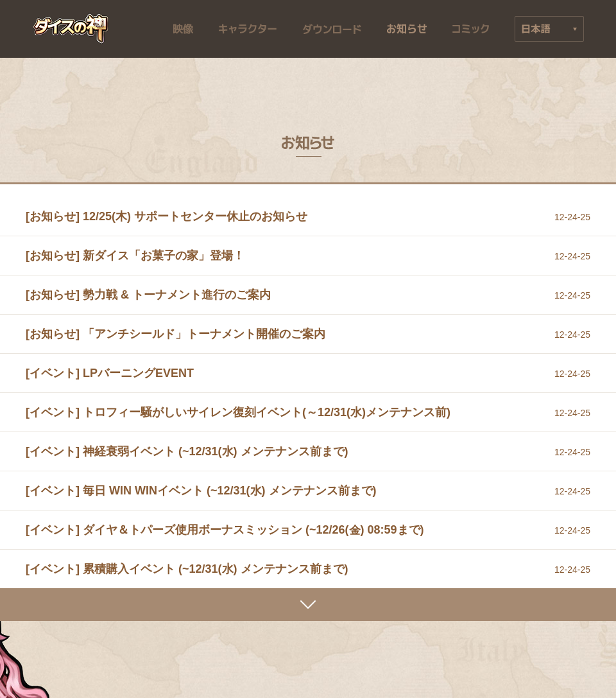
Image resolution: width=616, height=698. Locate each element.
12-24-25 (572, 217)
